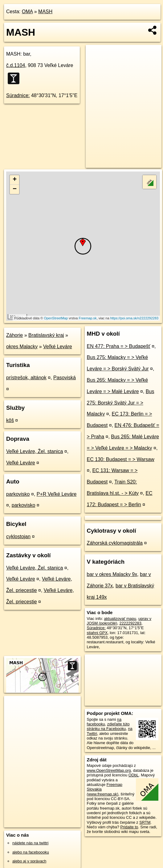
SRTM (145, 822)
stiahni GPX (97, 633)
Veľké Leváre (58, 347)
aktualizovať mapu (120, 619)
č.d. (16, 65)
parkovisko (18, 494)
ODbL (134, 775)
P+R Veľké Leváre (57, 494)
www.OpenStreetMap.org (109, 770)
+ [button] (15, 180)
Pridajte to (129, 827)
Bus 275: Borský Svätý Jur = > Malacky (121, 403)
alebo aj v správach (29, 861)
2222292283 (130, 623)
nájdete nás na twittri (30, 843)
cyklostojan (18, 537)
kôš (10, 420)
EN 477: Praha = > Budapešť (119, 346)
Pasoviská (65, 378)
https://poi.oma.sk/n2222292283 (134, 318)
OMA (27, 12)
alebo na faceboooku (31, 852)
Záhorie (14, 335)
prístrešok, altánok (26, 378)
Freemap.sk (88, 318)
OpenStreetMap (56, 318)
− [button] (15, 189)
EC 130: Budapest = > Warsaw (121, 459)
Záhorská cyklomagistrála (115, 543)
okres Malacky (22, 347)
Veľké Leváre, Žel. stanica (35, 451)
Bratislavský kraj (46, 335)
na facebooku (104, 722)
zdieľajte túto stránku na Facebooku (108, 726)
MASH (45, 12)
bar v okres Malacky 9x (112, 574)
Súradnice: (18, 95)
